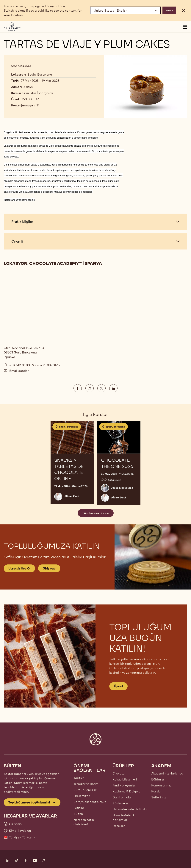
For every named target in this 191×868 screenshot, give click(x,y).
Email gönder (19, 371)
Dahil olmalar (122, 797)
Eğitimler (158, 779)
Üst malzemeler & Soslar (130, 809)
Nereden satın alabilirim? (84, 822)
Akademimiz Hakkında (167, 773)
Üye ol (118, 686)
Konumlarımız (161, 785)
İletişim (79, 808)
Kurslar (157, 791)
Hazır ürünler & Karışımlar (123, 818)
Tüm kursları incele (96, 513)
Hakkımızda (82, 796)
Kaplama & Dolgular (127, 791)
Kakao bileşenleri (125, 779)
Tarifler (79, 778)
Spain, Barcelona (40, 74)
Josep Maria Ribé (122, 488)
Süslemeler (120, 803)
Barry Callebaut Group (90, 802)
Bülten (78, 814)
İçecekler (119, 826)
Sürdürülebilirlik (85, 790)
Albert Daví (72, 496)
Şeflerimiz (159, 797)
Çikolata (119, 773)
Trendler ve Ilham (86, 784)
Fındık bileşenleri (124, 785)
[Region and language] (125, 10)
